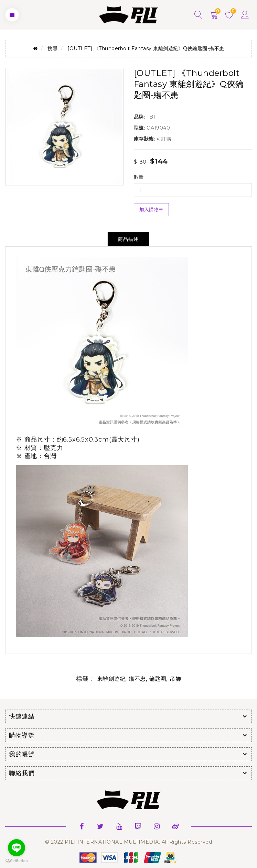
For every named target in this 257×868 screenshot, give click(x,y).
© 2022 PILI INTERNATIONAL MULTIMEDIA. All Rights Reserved (129, 842)
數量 (139, 177)
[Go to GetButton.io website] (17, 861)
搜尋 (52, 48)
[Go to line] (17, 848)
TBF (152, 117)
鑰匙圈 (158, 679)
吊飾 (175, 679)
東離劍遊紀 (111, 679)
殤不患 (137, 679)
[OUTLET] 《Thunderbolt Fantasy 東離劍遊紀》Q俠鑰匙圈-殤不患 (146, 48)
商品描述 (128, 239)
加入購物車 (151, 210)
